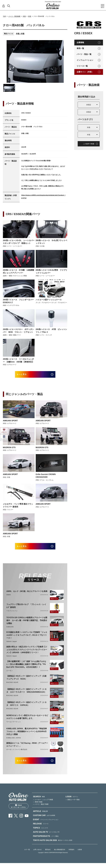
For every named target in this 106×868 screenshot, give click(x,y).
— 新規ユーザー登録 (73, 805)
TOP (4, 16)
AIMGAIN (10, 630)
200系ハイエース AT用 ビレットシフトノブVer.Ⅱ (51, 331)
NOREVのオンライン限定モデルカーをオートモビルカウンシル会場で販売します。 (27, 720)
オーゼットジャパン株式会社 (17, 753)
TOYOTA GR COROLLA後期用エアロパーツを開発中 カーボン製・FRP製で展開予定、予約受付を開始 (27, 624)
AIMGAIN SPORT (10, 422)
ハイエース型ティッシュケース (49, 300)
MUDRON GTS (9, 449)
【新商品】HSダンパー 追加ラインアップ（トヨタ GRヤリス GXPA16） (26, 707)
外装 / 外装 (20, 34)
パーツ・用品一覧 (84, 54)
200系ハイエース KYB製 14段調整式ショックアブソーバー (18, 271)
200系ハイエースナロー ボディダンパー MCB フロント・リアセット (18, 331)
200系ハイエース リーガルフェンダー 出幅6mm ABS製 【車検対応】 (18, 360)
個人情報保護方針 (60, 855)
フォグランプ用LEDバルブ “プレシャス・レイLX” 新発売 (26, 609)
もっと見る (25, 375)
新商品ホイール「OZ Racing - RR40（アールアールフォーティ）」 (27, 748)
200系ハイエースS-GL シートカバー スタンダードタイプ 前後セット (19, 242)
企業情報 (80, 42)
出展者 (80, 855)
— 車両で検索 (38, 807)
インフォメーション (85, 60)
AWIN (9, 598)
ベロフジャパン (12, 614)
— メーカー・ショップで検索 (43, 805)
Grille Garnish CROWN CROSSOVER (46, 477)
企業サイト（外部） (85, 72)
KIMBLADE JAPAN (14, 741)
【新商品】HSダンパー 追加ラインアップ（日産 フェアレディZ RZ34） (26, 681)
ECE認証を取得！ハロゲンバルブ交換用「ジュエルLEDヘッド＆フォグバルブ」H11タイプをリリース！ (27, 638)
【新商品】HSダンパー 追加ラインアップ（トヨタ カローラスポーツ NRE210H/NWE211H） (26, 694)
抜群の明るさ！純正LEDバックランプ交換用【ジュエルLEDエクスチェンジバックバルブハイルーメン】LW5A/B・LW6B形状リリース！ (27, 653)
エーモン (10, 674)
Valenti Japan (12, 645)
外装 (24, 16)
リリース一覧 (82, 66)
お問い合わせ (37, 855)
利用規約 (71, 855)
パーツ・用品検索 (14, 16)
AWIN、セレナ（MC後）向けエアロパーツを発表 (27, 595)
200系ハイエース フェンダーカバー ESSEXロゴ (19, 301)
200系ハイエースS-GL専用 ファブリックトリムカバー (51, 271)
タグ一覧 (27, 855)
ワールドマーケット (14, 725)
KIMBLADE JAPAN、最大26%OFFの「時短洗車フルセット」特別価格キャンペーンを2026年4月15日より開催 (27, 735)
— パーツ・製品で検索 (41, 809)
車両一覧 (80, 48)
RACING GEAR (12, 686)
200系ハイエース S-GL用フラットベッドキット (51, 242)
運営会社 (48, 855)
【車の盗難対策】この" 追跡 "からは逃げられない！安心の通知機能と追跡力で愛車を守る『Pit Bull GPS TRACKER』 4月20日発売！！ (26, 668)
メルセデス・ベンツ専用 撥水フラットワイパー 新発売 (18, 507)
